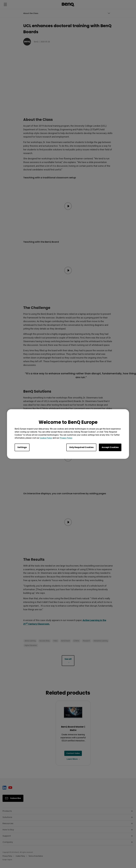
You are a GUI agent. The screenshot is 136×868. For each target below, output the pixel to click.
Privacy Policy (66, 438)
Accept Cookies (110, 447)
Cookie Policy (46, 438)
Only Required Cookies (81, 447)
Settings (22, 447)
